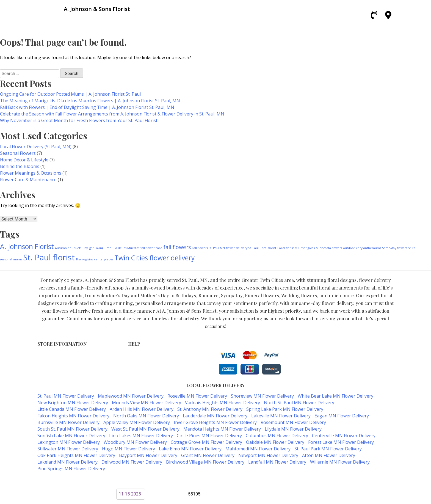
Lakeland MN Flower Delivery (67, 462)
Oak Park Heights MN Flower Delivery (76, 455)
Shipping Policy (143, 367)
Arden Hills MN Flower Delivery (142, 409)
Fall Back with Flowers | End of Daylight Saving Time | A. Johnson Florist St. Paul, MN (87, 107)
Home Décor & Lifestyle (24, 160)
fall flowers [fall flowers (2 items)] (177, 247)
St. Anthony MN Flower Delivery (210, 409)
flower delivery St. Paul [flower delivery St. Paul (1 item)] (242, 248)
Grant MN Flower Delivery (208, 455)
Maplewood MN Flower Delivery (131, 396)
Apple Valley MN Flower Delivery (137, 422)
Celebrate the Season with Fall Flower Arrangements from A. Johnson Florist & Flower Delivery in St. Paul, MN (112, 114)
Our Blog (136, 378)
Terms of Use (141, 355)
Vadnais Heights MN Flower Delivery (223, 403)
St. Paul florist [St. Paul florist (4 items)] (49, 257)
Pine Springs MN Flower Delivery (71, 469)
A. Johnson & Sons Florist (196, 480)
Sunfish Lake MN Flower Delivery (71, 436)
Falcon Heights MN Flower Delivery (73, 416)
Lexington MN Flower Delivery (69, 442)
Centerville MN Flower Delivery (344, 436)
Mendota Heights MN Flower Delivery (222, 429)
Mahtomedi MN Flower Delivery (258, 449)
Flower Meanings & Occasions (31, 173)
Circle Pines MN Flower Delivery (209, 436)
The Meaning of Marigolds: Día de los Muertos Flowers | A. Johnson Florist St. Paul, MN (90, 101)
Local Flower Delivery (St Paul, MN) (36, 147)
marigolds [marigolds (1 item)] (308, 248)
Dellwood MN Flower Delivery (132, 462)
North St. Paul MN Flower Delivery (299, 403)
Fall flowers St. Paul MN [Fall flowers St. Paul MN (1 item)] (208, 248)
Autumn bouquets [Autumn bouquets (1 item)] (68, 248)
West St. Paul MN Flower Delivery (145, 429)
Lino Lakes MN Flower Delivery (141, 436)
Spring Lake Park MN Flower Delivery (285, 409)
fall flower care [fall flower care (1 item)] (151, 248)
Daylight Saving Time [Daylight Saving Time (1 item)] (97, 248)
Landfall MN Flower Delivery (277, 462)
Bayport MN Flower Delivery (148, 455)
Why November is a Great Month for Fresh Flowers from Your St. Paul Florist (79, 120)
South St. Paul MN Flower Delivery (72, 429)
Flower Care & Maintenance (28, 180)
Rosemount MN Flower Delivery (293, 422)
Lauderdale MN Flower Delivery (215, 416)
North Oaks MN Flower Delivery (146, 416)
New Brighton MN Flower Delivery (73, 403)
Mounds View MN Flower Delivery (147, 403)
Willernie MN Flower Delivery (340, 462)
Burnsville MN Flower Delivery (68, 422)
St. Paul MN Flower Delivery (66, 396)
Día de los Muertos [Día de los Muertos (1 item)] (126, 248)
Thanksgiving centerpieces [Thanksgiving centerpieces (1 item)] (95, 259)
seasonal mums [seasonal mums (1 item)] (11, 259)
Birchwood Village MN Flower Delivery (205, 462)
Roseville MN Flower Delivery (197, 396)
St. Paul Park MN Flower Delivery (328, 449)
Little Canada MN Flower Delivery (72, 409)
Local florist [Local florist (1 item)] (268, 248)
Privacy (135, 361)
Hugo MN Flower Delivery (129, 449)
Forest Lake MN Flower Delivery (341, 442)
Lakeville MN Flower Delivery (281, 416)
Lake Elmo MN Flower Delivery (190, 449)
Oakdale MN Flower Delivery (275, 442)
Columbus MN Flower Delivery (277, 436)
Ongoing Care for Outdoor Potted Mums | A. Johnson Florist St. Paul (70, 94)
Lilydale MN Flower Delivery (293, 429)
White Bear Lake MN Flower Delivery (335, 396)
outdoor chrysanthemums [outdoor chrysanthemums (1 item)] (362, 248)
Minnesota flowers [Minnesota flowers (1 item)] (329, 248)
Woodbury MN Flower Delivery (135, 442)
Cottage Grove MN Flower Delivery (206, 442)
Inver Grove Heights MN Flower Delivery (215, 422)
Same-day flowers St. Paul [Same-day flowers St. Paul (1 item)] (400, 248)
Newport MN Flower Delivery (268, 455)
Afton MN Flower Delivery (329, 455)
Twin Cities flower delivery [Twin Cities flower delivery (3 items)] (154, 258)
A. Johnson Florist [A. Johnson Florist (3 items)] (27, 247)
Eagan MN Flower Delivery (342, 416)
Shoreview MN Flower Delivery (262, 396)
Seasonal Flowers (18, 153)
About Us (137, 372)
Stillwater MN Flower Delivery (68, 449)
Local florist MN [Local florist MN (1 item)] (288, 248)
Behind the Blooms (20, 166)
